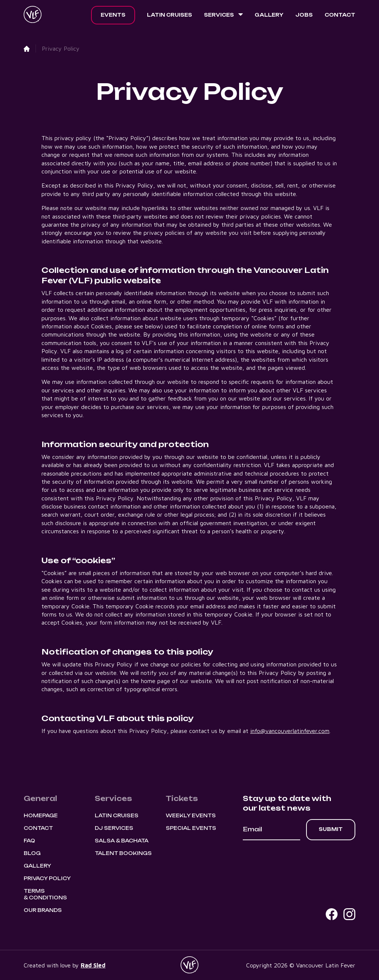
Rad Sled (93, 965)
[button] (223, 15)
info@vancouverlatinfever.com (290, 731)
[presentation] (299, 861)
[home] (33, 15)
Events (113, 15)
